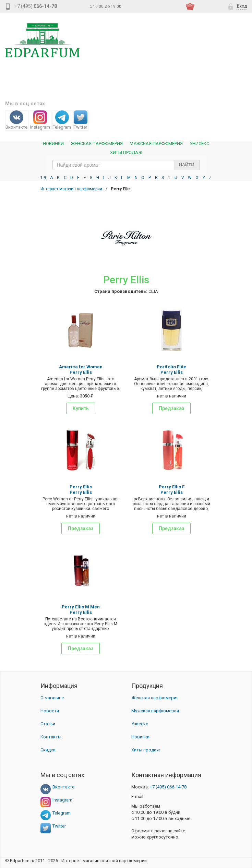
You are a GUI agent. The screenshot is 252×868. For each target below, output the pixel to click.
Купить (81, 408)
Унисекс (199, 144)
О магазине (52, 698)
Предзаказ (171, 408)
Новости (50, 711)
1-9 (43, 178)
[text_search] (126, 165)
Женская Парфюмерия (97, 144)
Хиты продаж (126, 152)
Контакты (51, 737)
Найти (187, 165)
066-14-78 (168, 787)
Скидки (48, 750)
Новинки (53, 144)
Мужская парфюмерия (156, 144)
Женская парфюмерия (155, 698)
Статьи (48, 724)
